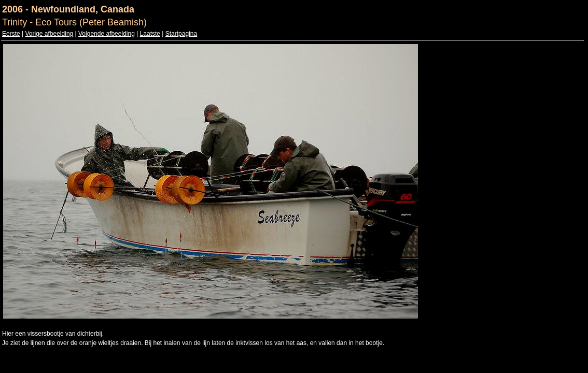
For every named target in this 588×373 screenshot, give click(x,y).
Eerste (11, 34)
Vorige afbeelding (49, 34)
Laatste (150, 34)
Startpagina (181, 34)
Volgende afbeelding (107, 34)
